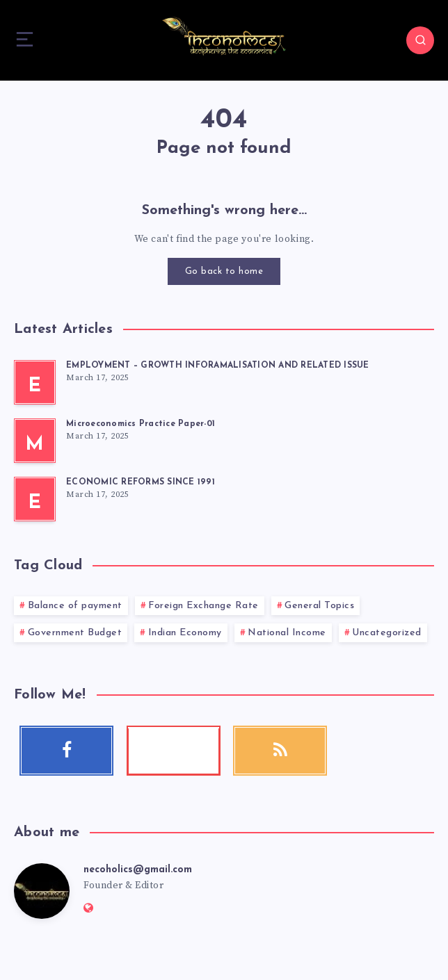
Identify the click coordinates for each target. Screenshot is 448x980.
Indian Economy (185, 633)
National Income (287, 633)
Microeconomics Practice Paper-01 (141, 424)
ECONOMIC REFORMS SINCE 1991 (141, 482)
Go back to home (224, 271)
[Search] (420, 40)
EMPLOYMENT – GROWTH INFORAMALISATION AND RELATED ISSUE (218, 366)
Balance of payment (75, 606)
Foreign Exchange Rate (203, 606)
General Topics (319, 606)
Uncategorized (387, 633)
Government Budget (75, 633)
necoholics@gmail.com (138, 870)
